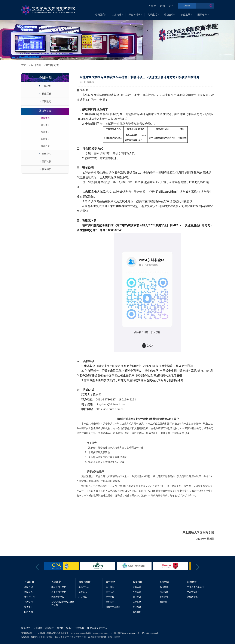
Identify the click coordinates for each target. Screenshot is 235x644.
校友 (172, 6)
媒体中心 (47, 154)
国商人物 (47, 161)
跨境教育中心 (58, 597)
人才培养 (117, 15)
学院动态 (47, 101)
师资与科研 (135, 15)
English (187, 6)
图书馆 (60, 628)
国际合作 (203, 15)
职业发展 (186, 15)
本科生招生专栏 (59, 587)
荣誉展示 (110, 602)
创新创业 (164, 597)
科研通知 (45, 139)
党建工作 (47, 94)
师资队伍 (83, 592)
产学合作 (137, 592)
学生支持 (110, 597)
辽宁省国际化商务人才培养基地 (63, 603)
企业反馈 (137, 607)
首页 (24, 65)
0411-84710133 (77, 633)
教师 (163, 6)
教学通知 (45, 132)
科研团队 (83, 597)
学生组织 (110, 587)
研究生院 (80, 628)
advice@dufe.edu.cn (101, 633)
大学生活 (153, 15)
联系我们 (47, 169)
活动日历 (45, 146)
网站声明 (28, 633)
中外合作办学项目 (195, 587)
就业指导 (164, 587)
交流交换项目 (193, 592)
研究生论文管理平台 (97, 628)
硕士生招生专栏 (59, 592)
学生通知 (45, 125)
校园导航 (49, 628)
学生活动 (110, 592)
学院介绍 (47, 86)
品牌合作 (137, 587)
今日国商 (101, 15)
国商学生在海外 (113, 607)
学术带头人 (84, 587)
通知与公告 (52, 65)
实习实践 (164, 592)
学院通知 (45, 118)
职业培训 (137, 597)
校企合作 (170, 15)
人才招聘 (28, 602)
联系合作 (137, 612)
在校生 (152, 6)
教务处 (69, 628)
